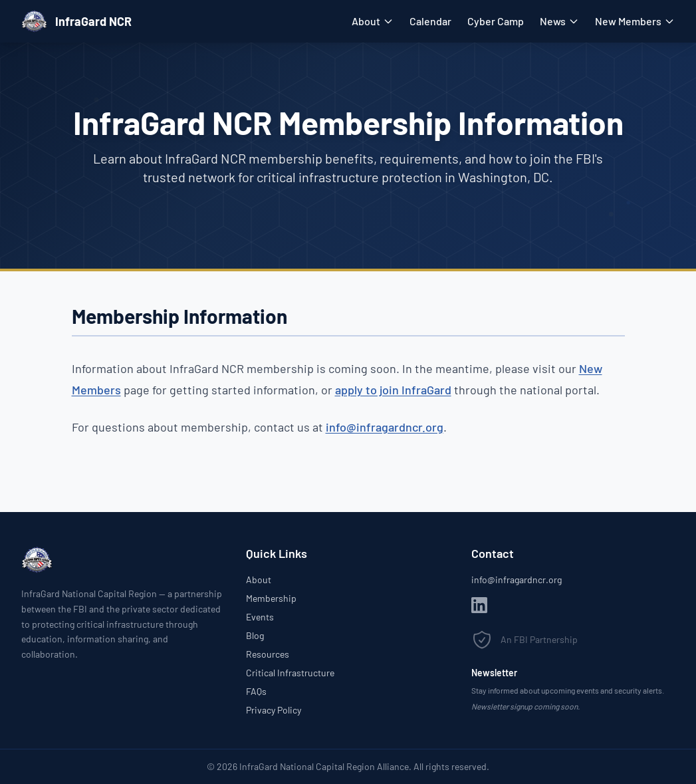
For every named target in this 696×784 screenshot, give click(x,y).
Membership (271, 598)
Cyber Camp (496, 21)
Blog (255, 635)
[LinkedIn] (479, 605)
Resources (268, 654)
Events (260, 617)
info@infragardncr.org (385, 427)
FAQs (256, 691)
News (559, 21)
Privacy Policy (274, 710)
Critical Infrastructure (290, 673)
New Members (635, 21)
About (373, 21)
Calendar (430, 21)
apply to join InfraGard (393, 390)
